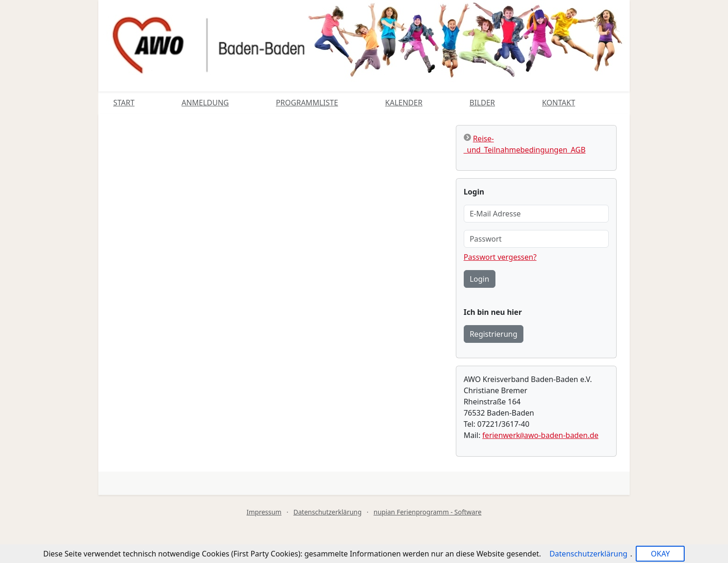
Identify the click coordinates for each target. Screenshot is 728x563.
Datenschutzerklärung (328, 512)
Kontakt (559, 103)
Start (124, 103)
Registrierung (494, 334)
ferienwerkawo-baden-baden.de (540, 435)
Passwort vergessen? (500, 257)
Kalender (404, 103)
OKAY (660, 554)
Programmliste (307, 103)
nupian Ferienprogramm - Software (427, 512)
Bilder (482, 103)
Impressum (264, 512)
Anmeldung (205, 103)
